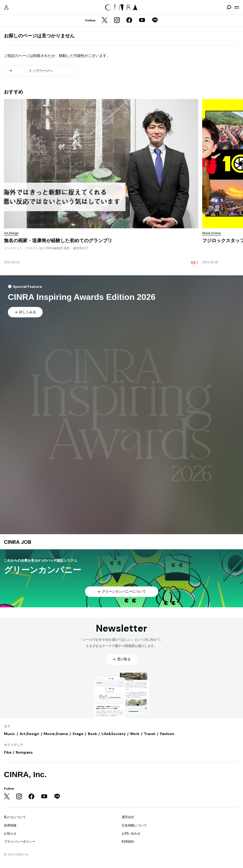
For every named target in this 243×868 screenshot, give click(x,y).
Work (135, 734)
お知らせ (10, 834)
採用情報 (10, 825)
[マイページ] (6, 7)
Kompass (24, 752)
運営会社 (128, 817)
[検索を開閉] (229, 7)
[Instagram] (117, 21)
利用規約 (128, 842)
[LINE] (155, 21)
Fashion (167, 734)
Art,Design (29, 734)
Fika (8, 752)
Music (10, 734)
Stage (78, 734)
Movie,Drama (56, 734)
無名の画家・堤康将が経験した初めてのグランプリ (58, 241)
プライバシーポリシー (20, 842)
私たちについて (15, 817)
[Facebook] (129, 21)
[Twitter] (105, 21)
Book (92, 734)
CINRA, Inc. (25, 774)
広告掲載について (134, 825)
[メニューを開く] (237, 7)
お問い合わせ (131, 834)
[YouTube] (142, 21)
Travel (150, 734)
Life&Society (114, 734)
